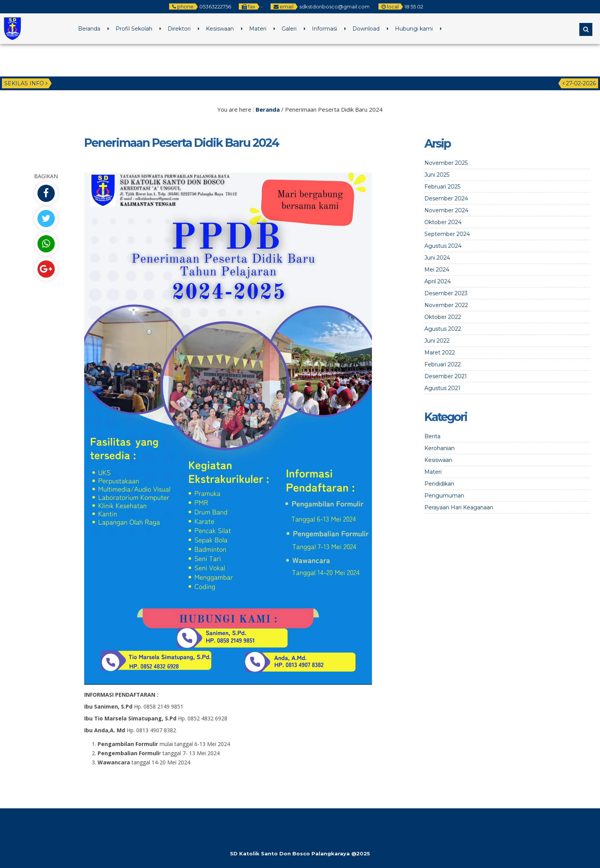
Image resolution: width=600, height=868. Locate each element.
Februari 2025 (442, 187)
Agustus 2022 (443, 329)
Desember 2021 (446, 376)
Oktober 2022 (443, 317)
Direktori (179, 29)
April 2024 (438, 281)
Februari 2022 (443, 364)
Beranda (89, 29)
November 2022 (446, 305)
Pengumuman (444, 496)
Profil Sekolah (134, 29)
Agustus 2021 (442, 388)
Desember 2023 (446, 293)
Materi (258, 29)
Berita (432, 436)
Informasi (324, 29)
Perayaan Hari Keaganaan (459, 507)
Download (366, 29)
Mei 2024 (437, 270)
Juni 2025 (437, 175)
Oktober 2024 (443, 222)
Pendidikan (439, 484)
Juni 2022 (437, 341)
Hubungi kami (414, 29)
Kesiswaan (220, 29)
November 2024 (446, 210)
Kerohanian (439, 448)
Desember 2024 (446, 198)
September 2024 (447, 234)
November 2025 (446, 163)
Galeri (289, 29)
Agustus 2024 (443, 246)
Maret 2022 (440, 353)
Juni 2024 (437, 258)
